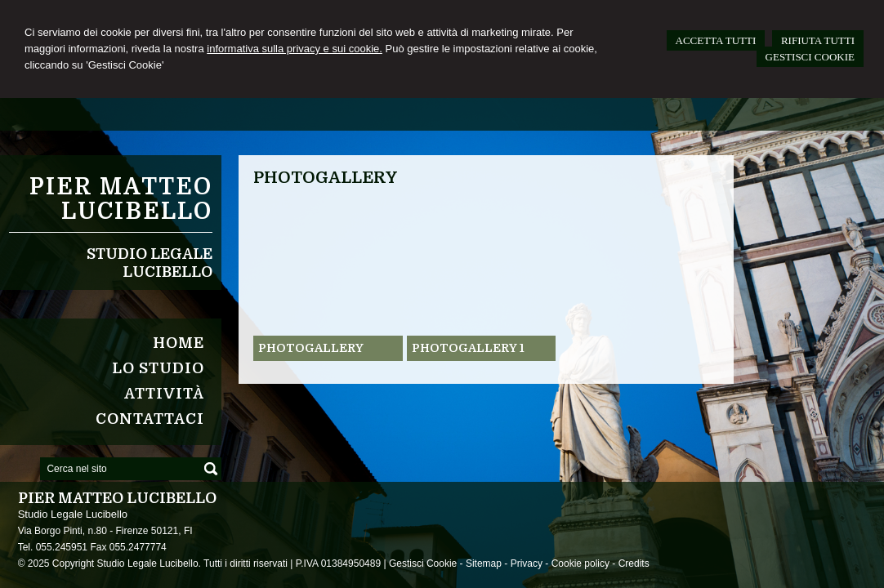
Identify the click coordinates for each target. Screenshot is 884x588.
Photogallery (311, 348)
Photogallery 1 (468, 348)
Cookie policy (580, 563)
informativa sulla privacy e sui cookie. (295, 49)
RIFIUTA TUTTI (818, 40)
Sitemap (484, 563)
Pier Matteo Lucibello (121, 199)
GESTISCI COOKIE (810, 57)
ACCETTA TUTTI (716, 40)
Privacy (527, 563)
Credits (634, 563)
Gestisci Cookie (423, 563)
